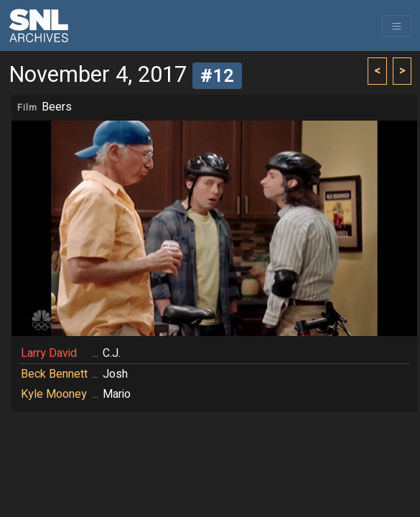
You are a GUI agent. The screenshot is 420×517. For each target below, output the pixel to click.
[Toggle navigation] (397, 26)
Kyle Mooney (54, 394)
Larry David (49, 353)
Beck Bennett (54, 374)
